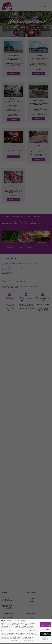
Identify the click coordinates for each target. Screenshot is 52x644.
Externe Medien (29, 630)
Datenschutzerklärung (22, 627)
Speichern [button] (46, 619)
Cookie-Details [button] (45, 627)
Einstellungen (16, 628)
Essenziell (14, 630)
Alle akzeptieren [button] (46, 615)
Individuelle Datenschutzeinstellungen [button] (47, 624)
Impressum (45, 629)
